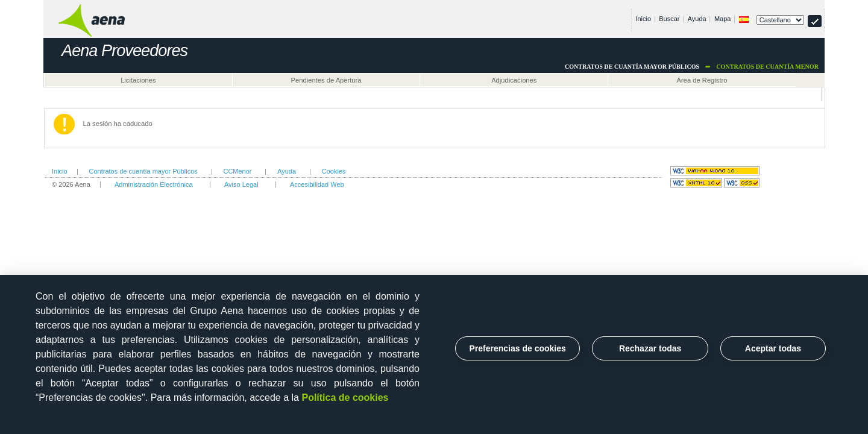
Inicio (643, 19)
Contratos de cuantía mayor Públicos (143, 171)
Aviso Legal (241, 184)
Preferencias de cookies (518, 348)
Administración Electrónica (154, 184)
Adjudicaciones (514, 80)
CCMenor (237, 171)
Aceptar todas (773, 348)
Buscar (669, 19)
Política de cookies (345, 398)
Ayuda (697, 19)
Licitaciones (138, 80)
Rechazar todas (650, 348)
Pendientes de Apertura (326, 80)
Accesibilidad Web (317, 184)
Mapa (723, 19)
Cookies (334, 171)
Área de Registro (702, 80)
